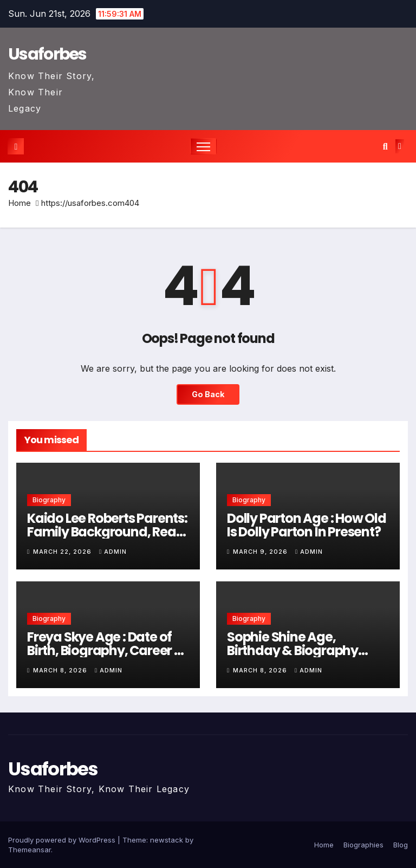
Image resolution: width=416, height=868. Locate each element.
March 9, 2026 (261, 552)
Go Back (208, 394)
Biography (49, 500)
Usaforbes (47, 54)
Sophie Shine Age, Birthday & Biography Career (292, 650)
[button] (385, 146)
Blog (401, 845)
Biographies (363, 845)
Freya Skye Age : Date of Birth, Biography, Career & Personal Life (106, 650)
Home (19, 203)
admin (113, 552)
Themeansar (30, 850)
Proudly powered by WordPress (63, 840)
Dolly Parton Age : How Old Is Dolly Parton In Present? (307, 525)
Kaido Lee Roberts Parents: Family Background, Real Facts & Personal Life (107, 532)
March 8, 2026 (61, 670)
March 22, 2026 (63, 552)
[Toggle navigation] (203, 147)
